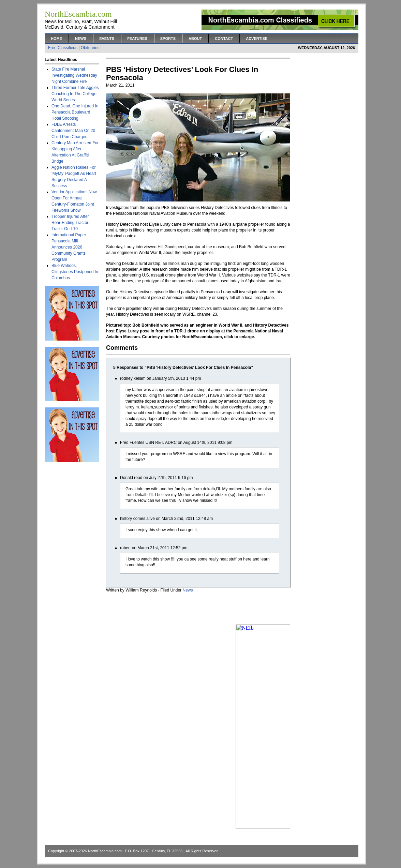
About (195, 39)
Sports (168, 39)
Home (56, 39)
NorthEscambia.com (105, 851)
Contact (224, 39)
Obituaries (90, 48)
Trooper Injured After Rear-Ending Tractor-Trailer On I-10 (71, 223)
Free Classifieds (63, 48)
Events (107, 39)
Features (137, 39)
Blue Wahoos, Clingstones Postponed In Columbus (75, 272)
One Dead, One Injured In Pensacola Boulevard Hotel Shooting (75, 112)
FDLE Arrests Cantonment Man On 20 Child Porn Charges (73, 131)
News (81, 39)
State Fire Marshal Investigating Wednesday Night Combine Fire (74, 75)
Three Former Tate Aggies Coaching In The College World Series (75, 94)
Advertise (257, 39)
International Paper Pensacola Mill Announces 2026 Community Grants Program (69, 247)
